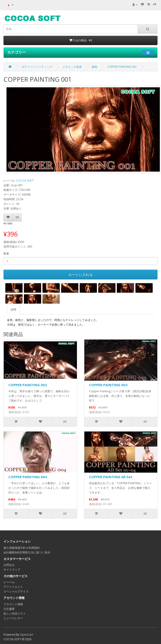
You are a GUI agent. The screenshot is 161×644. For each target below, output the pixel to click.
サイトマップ (12, 570)
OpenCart (26, 635)
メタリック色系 (72, 67)
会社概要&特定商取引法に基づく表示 (27, 552)
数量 (6, 253)
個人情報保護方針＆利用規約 (22, 548)
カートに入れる (80, 275)
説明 (13, 309)
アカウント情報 (13, 604)
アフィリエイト (13, 587)
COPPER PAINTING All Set (111, 477)
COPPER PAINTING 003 (108, 385)
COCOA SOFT (25, 181)
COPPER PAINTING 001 (122, 67)
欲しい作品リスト (15, 613)
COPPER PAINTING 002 (28, 385)
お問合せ (9, 565)
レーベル (9, 582)
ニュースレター (13, 618)
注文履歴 (9, 609)
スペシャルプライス (16, 591)
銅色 (95, 67)
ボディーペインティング (37, 67)
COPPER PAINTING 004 (28, 477)
